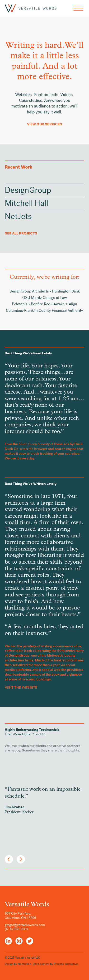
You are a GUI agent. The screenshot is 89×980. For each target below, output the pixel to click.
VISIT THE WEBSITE (21, 687)
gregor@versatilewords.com (25, 925)
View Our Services (45, 124)
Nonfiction (25, 964)
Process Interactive (66, 964)
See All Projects (21, 233)
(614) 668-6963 (16, 929)
